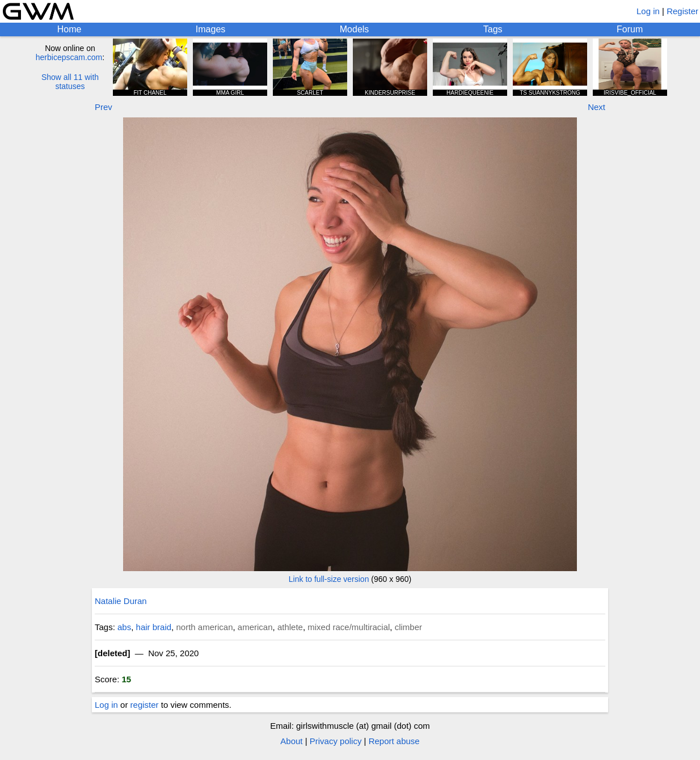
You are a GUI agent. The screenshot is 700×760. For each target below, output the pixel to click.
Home (69, 29)
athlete (290, 627)
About (291, 741)
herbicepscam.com (69, 57)
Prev (104, 107)
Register (682, 11)
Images (210, 29)
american (255, 627)
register (145, 705)
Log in (648, 11)
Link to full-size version (329, 579)
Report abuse (394, 741)
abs (124, 627)
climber (408, 627)
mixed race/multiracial (349, 627)
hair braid (154, 627)
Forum (630, 29)
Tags (493, 29)
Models (355, 29)
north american (204, 627)
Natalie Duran (121, 601)
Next (596, 107)
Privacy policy (336, 741)
